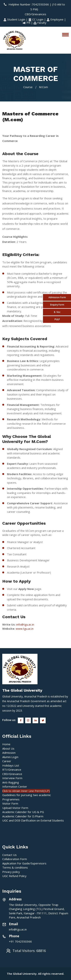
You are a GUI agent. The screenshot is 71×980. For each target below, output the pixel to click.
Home (6, 744)
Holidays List (11, 765)
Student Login (15, 19)
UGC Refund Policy (14, 876)
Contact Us (9, 855)
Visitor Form (10, 803)
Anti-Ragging (11, 782)
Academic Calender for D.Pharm (23, 816)
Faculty (40, 23)
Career (7, 761)
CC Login (36, 19)
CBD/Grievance (12, 774)
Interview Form (12, 778)
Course (28, 87)
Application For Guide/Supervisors (24, 863)
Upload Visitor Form (15, 808)
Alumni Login (10, 757)
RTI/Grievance (12, 770)
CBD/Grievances (35, 14)
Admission (9, 753)
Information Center (15, 786)
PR (27, 23)
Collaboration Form (15, 859)
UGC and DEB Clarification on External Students (33, 820)
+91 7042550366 (20, 941)
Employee (55, 19)
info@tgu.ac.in (25, 624)
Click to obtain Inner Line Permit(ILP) (26, 791)
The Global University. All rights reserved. (35, 974)
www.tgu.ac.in (25, 629)
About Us (8, 748)
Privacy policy (11, 872)
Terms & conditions (15, 867)
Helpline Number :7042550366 (27, 4)
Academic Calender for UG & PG (23, 812)
